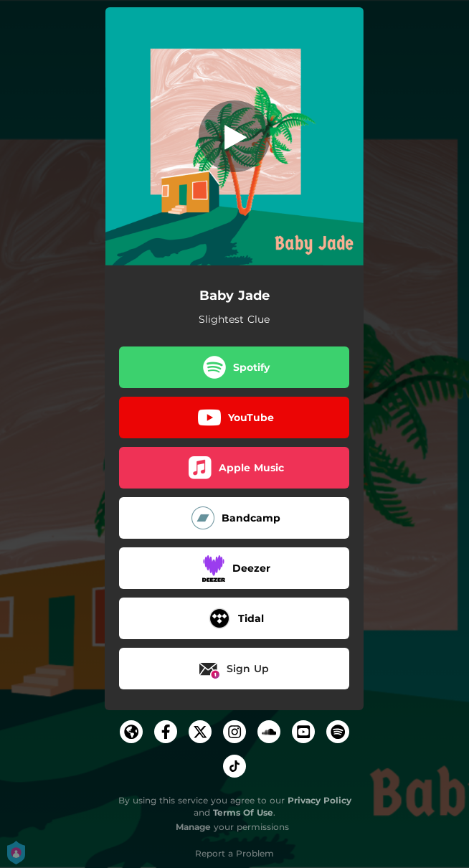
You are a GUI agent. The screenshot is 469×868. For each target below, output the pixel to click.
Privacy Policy (319, 800)
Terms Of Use (243, 812)
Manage (193, 827)
